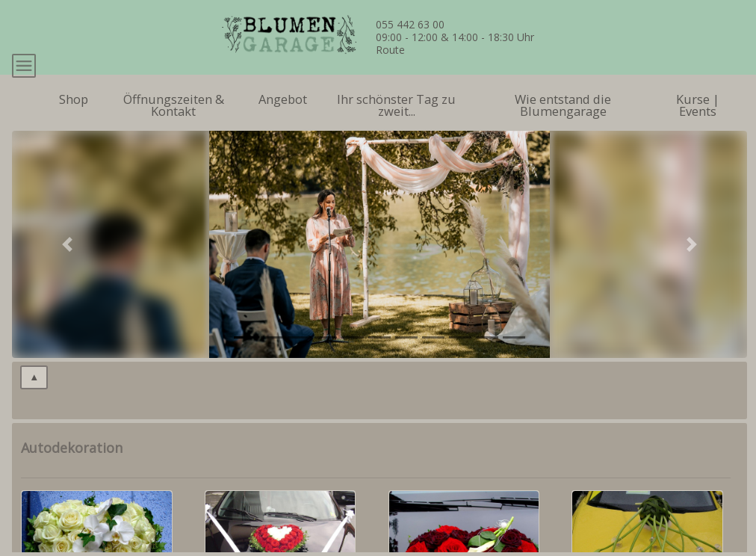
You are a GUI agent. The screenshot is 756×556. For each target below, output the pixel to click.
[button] (67, 277)
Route (390, 50)
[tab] (245, 370)
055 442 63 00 (410, 24)
